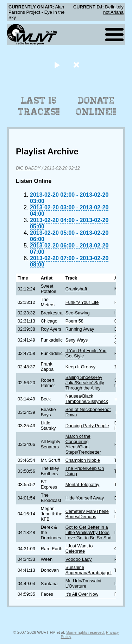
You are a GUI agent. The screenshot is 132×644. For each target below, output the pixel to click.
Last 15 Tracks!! (39, 106)
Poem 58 (74, 321)
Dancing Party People (87, 426)
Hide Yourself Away (85, 498)
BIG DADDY (28, 168)
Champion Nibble (83, 460)
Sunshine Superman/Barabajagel (89, 570)
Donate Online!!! (96, 106)
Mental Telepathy (83, 484)
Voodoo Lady (79, 559)
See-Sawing (78, 313)
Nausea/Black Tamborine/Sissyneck (87, 399)
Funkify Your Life (82, 302)
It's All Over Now (82, 594)
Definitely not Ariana (113, 10)
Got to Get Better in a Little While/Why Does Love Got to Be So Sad (89, 532)
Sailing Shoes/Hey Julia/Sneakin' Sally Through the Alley (85, 383)
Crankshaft (76, 289)
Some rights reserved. (85, 632)
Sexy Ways (77, 340)
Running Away (80, 329)
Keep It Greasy (80, 367)
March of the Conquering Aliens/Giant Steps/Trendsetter (83, 444)
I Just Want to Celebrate (79, 548)
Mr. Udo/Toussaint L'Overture (83, 583)
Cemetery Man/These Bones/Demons (87, 514)
